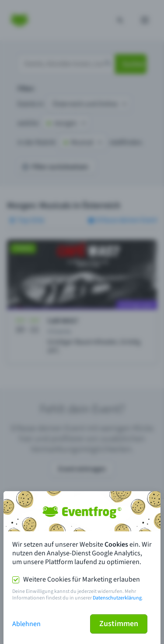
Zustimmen (119, 624)
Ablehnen (26, 624)
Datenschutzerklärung (117, 598)
